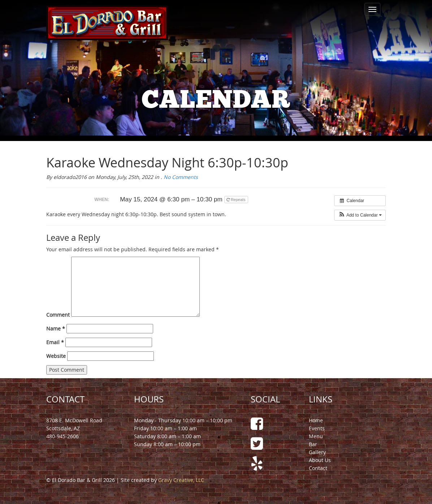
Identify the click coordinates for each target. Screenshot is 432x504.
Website (56, 356)
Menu (316, 436)
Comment (58, 315)
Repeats (237, 200)
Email (55, 342)
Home (316, 420)
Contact (318, 468)
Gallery (317, 452)
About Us (320, 460)
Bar (313, 444)
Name (56, 328)
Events (317, 428)
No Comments (181, 177)
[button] (360, 215)
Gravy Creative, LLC (181, 480)
